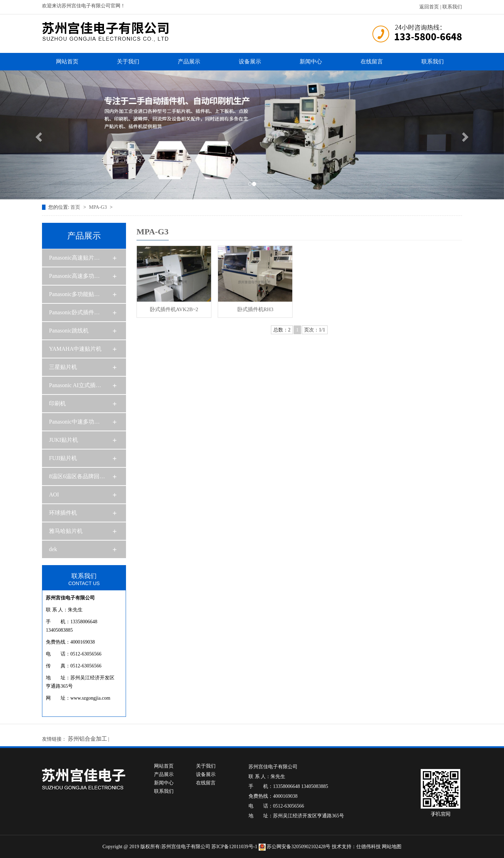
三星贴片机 (63, 367)
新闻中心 (311, 61)
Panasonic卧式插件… (74, 312)
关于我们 (128, 61)
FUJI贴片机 (63, 458)
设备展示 (250, 61)
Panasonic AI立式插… (75, 385)
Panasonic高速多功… (74, 276)
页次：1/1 (315, 330)
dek (53, 549)
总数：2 (282, 330)
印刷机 (57, 403)
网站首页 (67, 61)
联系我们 (452, 7)
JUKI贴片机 (64, 440)
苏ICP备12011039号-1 (234, 847)
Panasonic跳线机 (69, 331)
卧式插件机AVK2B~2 (174, 309)
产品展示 (189, 61)
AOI (54, 495)
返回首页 (429, 7)
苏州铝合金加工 (87, 739)
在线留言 (372, 61)
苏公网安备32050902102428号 (295, 847)
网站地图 (392, 847)
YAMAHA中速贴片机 (75, 349)
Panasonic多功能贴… (74, 294)
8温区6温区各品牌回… (77, 476)
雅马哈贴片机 (66, 531)
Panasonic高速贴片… (74, 258)
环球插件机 (63, 513)
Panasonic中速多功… (74, 422)
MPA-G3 (98, 207)
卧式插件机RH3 (255, 309)
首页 (76, 207)
